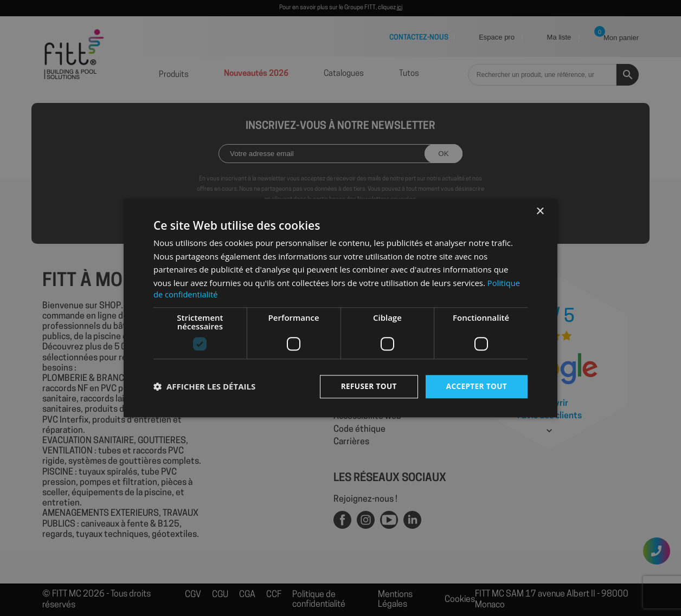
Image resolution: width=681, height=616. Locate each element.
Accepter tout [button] (476, 386)
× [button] (540, 211)
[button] (204, 387)
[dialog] (340, 308)
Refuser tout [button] (366, 386)
